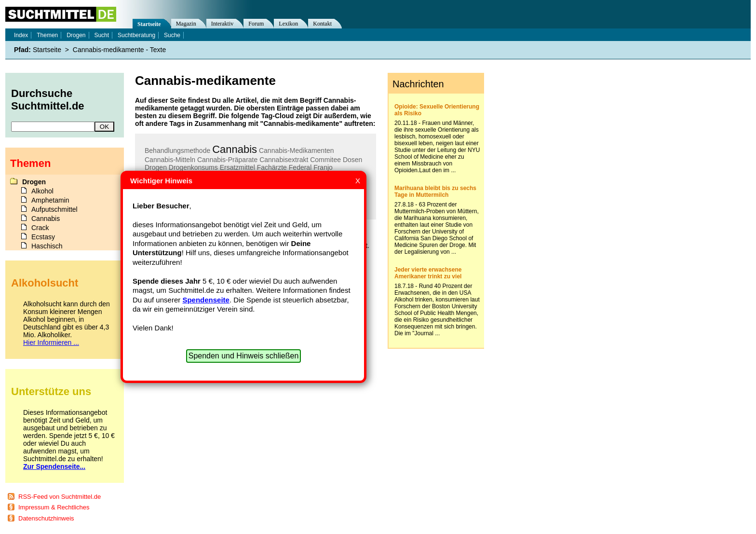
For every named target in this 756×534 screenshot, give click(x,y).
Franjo (323, 167)
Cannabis (235, 149)
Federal (300, 167)
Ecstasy (43, 237)
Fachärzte (272, 167)
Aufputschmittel (54, 209)
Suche (172, 35)
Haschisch (47, 246)
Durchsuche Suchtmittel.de (48, 100)
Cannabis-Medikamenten (297, 151)
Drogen (156, 167)
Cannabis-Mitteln (170, 160)
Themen (47, 35)
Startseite (149, 24)
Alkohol (42, 191)
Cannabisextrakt (284, 160)
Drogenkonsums (193, 167)
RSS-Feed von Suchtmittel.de (60, 497)
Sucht (101, 35)
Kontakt (322, 24)
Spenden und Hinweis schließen (244, 356)
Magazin (186, 24)
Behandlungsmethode (177, 151)
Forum (256, 24)
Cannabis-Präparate (227, 160)
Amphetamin (50, 200)
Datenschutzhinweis (46, 518)
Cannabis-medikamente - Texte (120, 50)
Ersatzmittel (237, 167)
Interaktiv (223, 24)
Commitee (325, 160)
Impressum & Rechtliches (54, 507)
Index (21, 35)
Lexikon (288, 24)
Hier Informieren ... (51, 342)
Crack (40, 228)
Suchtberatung (136, 35)
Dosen (352, 160)
